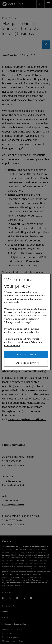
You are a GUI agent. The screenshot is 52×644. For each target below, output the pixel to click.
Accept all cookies (26, 354)
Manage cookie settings (26, 363)
